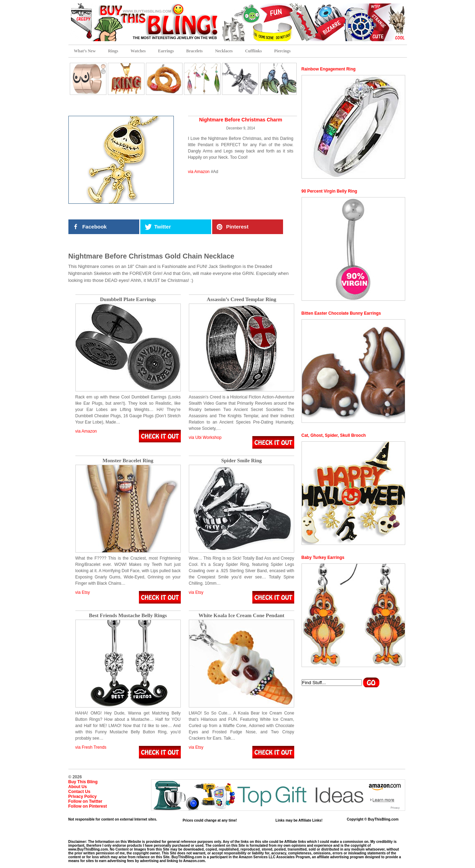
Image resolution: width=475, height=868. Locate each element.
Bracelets (194, 51)
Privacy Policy (83, 796)
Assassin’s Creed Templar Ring (241, 300)
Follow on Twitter (86, 801)
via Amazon (199, 172)
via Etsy (83, 592)
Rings (113, 51)
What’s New (85, 51)
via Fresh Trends (91, 747)
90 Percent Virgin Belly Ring (329, 191)
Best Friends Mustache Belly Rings (128, 616)
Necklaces (224, 51)
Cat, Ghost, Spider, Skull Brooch (334, 435)
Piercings (283, 51)
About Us (78, 787)
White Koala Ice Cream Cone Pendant (242, 616)
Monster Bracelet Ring (128, 461)
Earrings (166, 51)
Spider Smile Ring (242, 461)
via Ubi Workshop (205, 437)
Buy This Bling (83, 782)
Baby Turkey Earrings (323, 558)
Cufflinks (253, 51)
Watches (138, 51)
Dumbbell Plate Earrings (128, 300)
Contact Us (79, 792)
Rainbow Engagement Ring (329, 69)
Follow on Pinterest (88, 806)
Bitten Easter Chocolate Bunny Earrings (341, 313)
